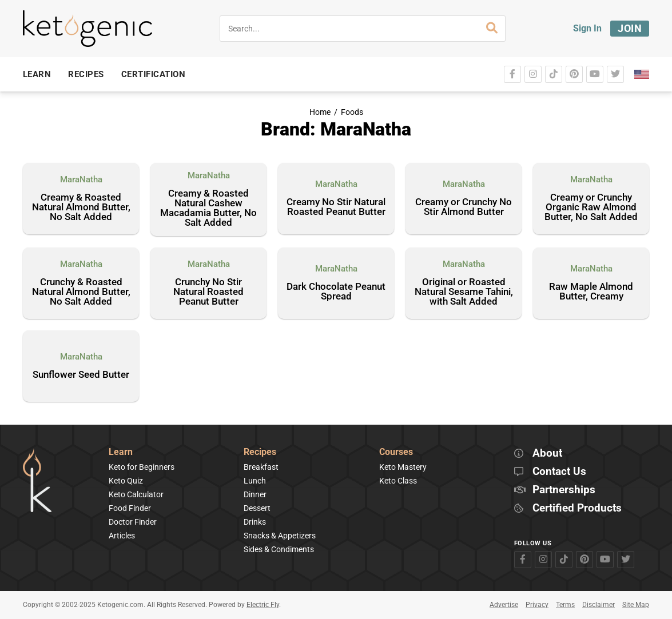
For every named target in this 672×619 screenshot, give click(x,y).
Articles (122, 536)
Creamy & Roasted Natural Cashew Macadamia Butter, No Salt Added (208, 208)
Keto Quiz (126, 481)
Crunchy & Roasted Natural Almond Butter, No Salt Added (81, 292)
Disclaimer (599, 605)
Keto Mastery (403, 467)
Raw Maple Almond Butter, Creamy (591, 292)
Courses (396, 452)
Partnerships (564, 490)
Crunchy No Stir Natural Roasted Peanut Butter (208, 292)
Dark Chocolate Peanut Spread (336, 292)
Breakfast (261, 467)
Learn (121, 452)
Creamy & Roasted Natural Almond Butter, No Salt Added (81, 207)
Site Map (636, 605)
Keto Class (398, 481)
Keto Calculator (136, 494)
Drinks (255, 522)
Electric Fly (263, 605)
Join (630, 28)
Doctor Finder (133, 522)
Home (320, 112)
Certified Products (577, 508)
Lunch (255, 481)
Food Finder (130, 508)
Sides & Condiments (279, 549)
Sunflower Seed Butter (81, 375)
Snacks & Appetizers (280, 536)
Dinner (255, 494)
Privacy (537, 605)
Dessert (257, 508)
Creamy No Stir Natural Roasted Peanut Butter (336, 207)
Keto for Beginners (142, 467)
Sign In (587, 28)
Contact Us (559, 472)
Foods (352, 112)
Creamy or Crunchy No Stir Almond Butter (464, 207)
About (547, 454)
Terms (565, 605)
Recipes (260, 452)
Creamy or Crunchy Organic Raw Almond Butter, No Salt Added (591, 207)
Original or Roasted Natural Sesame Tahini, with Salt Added (464, 292)
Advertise (504, 605)
